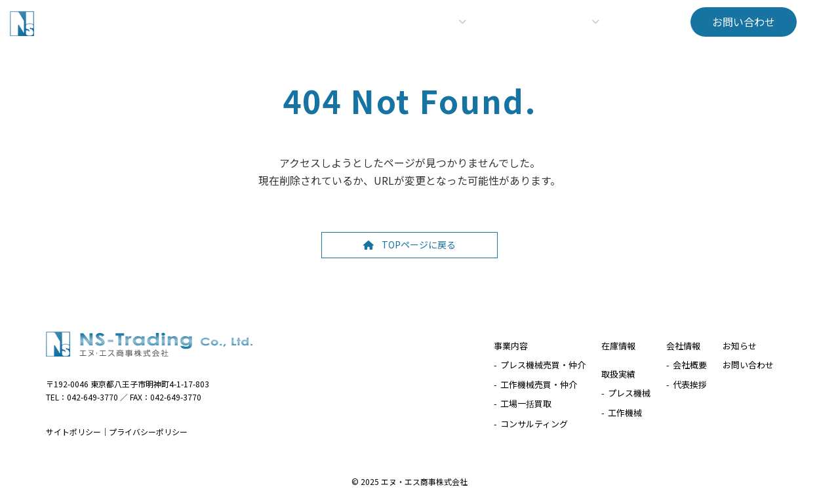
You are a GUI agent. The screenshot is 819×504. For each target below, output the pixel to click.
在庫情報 (618, 346)
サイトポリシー (73, 432)
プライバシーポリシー (148, 432)
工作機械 (625, 413)
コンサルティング (534, 423)
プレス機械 (629, 393)
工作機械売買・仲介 (539, 384)
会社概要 (690, 365)
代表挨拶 (690, 384)
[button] (744, 22)
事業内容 (511, 346)
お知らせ (740, 346)
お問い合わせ (748, 365)
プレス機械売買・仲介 (543, 365)
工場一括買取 (526, 403)
